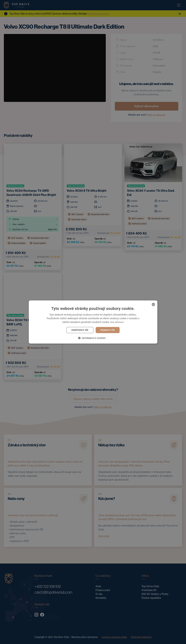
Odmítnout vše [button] (80, 330)
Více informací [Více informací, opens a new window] (117, 322)
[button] (93, 338)
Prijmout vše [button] (108, 330)
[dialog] (93, 322)
